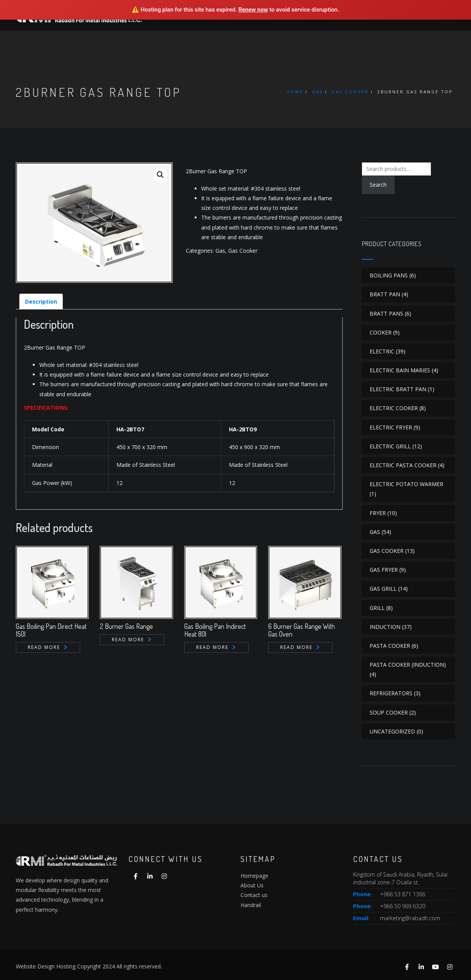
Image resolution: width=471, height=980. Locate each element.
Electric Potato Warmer (406, 484)
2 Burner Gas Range (126, 626)
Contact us (254, 895)
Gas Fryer (384, 570)
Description (41, 302)
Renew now (253, 10)
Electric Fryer (391, 427)
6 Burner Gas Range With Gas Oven (302, 630)
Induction (385, 627)
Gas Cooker (350, 92)
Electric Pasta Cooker (403, 465)
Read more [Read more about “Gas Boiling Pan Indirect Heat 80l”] (212, 647)
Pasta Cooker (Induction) (408, 665)
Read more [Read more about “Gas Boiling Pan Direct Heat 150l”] (44, 647)
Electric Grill (390, 446)
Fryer (378, 513)
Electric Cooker (394, 408)
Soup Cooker (389, 712)
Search (378, 185)
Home (295, 92)
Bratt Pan (385, 294)
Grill (377, 608)
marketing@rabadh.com (410, 918)
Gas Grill (383, 589)
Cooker (381, 332)
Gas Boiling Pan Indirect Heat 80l (215, 630)
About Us (252, 885)
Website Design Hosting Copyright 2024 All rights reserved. (89, 966)
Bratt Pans (386, 313)
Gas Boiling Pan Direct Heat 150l (51, 630)
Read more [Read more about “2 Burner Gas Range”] (128, 640)
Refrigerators (391, 693)
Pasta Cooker (390, 646)
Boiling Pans (389, 275)
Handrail (251, 905)
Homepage (254, 876)
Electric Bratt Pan (398, 389)
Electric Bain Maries (400, 370)
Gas (317, 92)
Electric (382, 351)
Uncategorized (392, 731)
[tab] (41, 302)
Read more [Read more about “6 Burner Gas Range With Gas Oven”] (296, 647)
